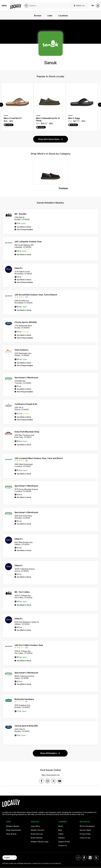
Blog (60, 830)
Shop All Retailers (50, 753)
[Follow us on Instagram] (48, 781)
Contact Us (62, 845)
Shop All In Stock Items (51, 139)
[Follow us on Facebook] (42, 781)
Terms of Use (85, 838)
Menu (4, 6)
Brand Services (37, 834)
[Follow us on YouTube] (60, 781)
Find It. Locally (81, 5)
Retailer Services (38, 830)
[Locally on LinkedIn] (90, 858)
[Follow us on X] (54, 781)
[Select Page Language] (10, 858)
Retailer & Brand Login (40, 842)
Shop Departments (14, 830)
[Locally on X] (96, 858)
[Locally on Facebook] (84, 858)
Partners (61, 838)
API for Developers (87, 826)
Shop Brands (11, 834)
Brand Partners (37, 838)
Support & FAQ (64, 842)
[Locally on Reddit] (78, 858)
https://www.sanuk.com (51, 775)
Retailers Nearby (13, 826)
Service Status (85, 830)
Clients (61, 834)
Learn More (35, 826)
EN (93, 5)
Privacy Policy (85, 834)
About (60, 826)
